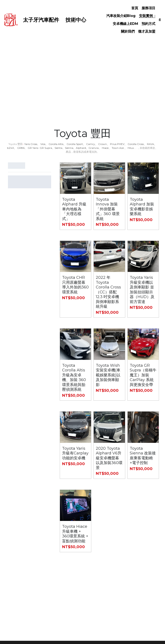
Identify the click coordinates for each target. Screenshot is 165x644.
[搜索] (160, 20)
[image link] (11, 19)
